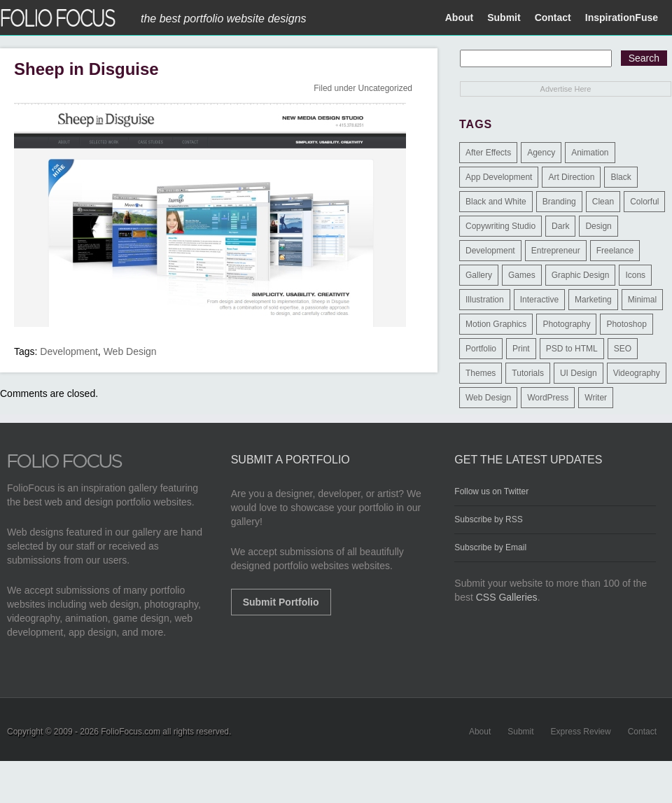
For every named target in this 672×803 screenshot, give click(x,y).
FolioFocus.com (131, 732)
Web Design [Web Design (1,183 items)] (488, 398)
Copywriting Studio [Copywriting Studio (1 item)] (500, 226)
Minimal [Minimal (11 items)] (642, 300)
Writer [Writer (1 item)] (596, 398)
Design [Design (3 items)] (598, 226)
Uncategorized (385, 88)
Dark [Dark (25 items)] (560, 226)
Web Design (130, 351)
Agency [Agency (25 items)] (541, 153)
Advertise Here (566, 89)
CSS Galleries (507, 597)
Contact (553, 18)
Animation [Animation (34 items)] (590, 153)
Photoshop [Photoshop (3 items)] (626, 324)
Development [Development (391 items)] (490, 251)
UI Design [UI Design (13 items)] (579, 373)
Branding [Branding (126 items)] (559, 202)
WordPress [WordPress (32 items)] (548, 398)
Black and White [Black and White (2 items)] (496, 202)
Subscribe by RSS (488, 519)
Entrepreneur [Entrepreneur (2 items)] (556, 251)
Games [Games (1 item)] (522, 275)
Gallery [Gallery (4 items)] (479, 275)
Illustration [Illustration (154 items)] (485, 300)
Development (69, 351)
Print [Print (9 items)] (521, 349)
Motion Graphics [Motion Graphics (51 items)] (496, 324)
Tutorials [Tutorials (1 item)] (528, 373)
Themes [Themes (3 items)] (481, 373)
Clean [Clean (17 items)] (603, 202)
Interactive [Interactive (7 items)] (539, 300)
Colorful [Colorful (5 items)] (644, 202)
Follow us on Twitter (491, 491)
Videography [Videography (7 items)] (637, 373)
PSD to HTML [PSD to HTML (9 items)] (572, 349)
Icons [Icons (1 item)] (635, 275)
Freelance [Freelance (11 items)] (615, 251)
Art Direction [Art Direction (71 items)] (571, 177)
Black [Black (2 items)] (621, 177)
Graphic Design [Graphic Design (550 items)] (581, 275)
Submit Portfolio (281, 602)
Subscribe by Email (490, 547)
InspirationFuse (622, 18)
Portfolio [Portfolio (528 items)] (481, 349)
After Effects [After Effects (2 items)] (488, 153)
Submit (504, 18)
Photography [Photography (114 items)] (566, 324)
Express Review (581, 732)
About (459, 18)
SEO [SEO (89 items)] (623, 349)
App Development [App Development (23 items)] (499, 177)
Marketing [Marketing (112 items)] (593, 300)
